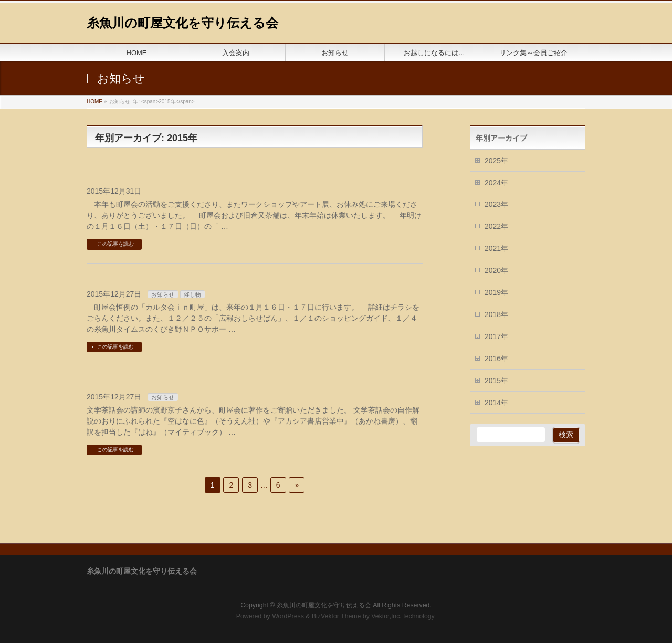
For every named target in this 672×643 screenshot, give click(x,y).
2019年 (496, 292)
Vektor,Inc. (386, 616)
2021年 (496, 248)
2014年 (496, 403)
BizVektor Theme (337, 616)
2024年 (496, 183)
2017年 (496, 336)
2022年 (496, 226)
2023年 (496, 204)
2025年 (496, 161)
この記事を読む (115, 244)
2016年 (496, 359)
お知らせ (163, 294)
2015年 (496, 381)
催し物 (192, 294)
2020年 (496, 270)
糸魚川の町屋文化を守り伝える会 (182, 23)
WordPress (288, 616)
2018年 (496, 314)
